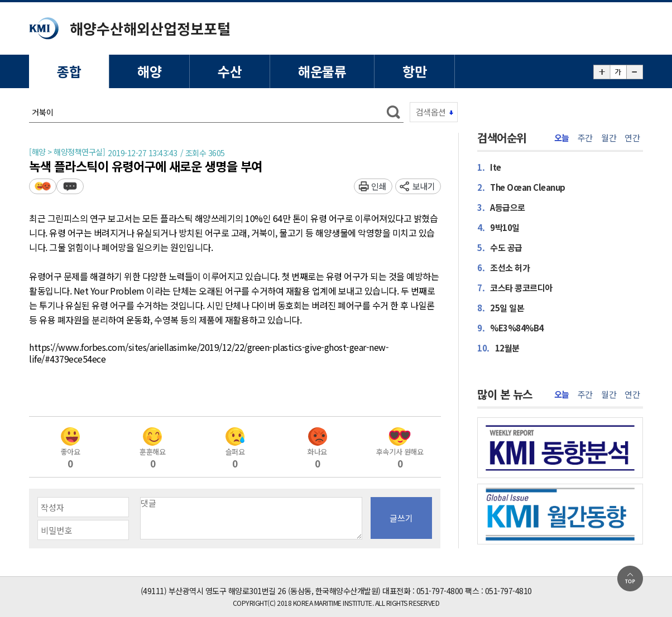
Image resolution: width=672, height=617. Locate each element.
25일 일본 (501, 308)
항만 (414, 71)
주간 (585, 138)
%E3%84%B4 (510, 328)
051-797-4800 (440, 591)
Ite (489, 167)
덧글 (70, 186)
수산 (230, 71)
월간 (609, 138)
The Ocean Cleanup (521, 187)
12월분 (498, 348)
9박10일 (498, 227)
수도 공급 (500, 247)
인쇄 (379, 186)
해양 (149, 71)
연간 (632, 138)
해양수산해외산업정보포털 (150, 28)
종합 (69, 71)
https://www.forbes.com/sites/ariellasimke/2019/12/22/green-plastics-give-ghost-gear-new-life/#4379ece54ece (209, 353)
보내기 (424, 186)
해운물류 (322, 71)
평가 (43, 186)
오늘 (562, 138)
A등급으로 (501, 207)
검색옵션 (431, 112)
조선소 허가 (503, 267)
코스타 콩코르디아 (515, 288)
